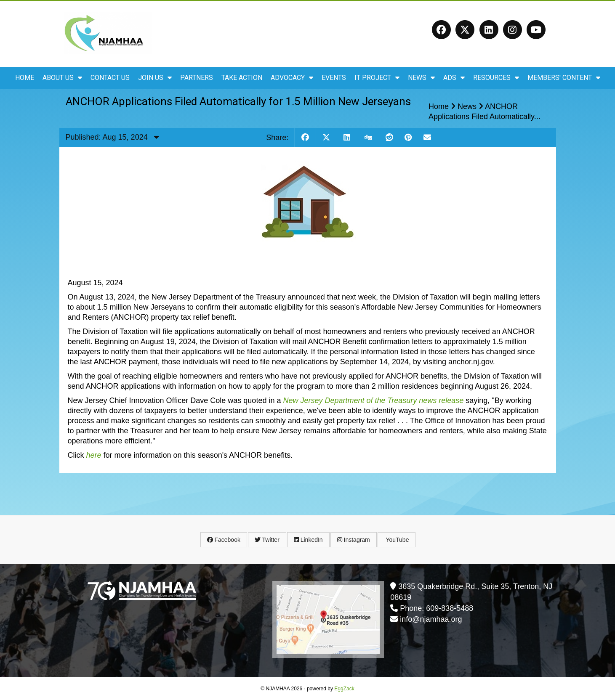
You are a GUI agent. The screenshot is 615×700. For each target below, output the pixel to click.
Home (25, 78)
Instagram (354, 540)
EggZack (344, 689)
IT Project (377, 78)
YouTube (397, 540)
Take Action (242, 78)
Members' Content (564, 78)
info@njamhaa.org (431, 619)
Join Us (155, 78)
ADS (454, 78)
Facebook (224, 540)
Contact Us (110, 78)
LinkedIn (308, 540)
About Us (62, 78)
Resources (496, 78)
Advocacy (292, 78)
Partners (197, 78)
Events (334, 78)
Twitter (267, 540)
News (421, 78)
